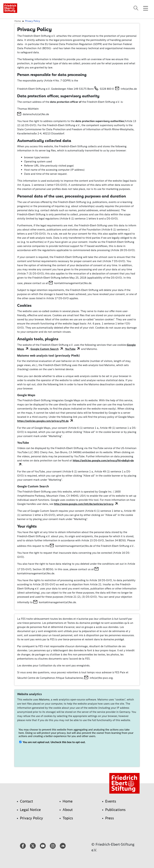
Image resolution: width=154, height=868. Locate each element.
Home (18, 21)
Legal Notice (30, 810)
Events (111, 801)
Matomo (44, 700)
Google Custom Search (45, 349)
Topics (68, 818)
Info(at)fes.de (129, 89)
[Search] (136, 8)
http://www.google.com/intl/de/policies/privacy (84, 504)
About (68, 810)
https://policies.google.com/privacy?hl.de (43, 421)
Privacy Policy (33, 21)
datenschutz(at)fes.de (36, 114)
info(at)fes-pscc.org (101, 678)
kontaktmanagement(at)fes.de (73, 283)
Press (110, 818)
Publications (115, 810)
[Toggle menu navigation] (146, 8)
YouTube (70, 349)
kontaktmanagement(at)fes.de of (75, 546)
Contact (26, 801)
